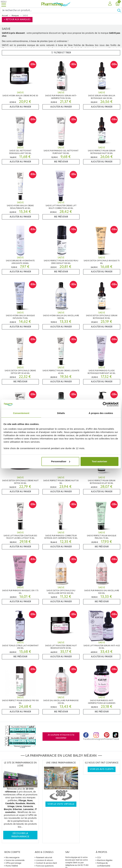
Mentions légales (105, 860)
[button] (110, 4)
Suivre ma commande (15, 860)
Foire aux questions (45, 866)
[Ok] (120, 10)
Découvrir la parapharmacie (20, 835)
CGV (99, 857)
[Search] (59, 10)
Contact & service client (47, 863)
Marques (15, 16)
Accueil (5, 16)
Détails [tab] (61, 413)
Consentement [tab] (21, 413)
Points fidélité (12, 866)
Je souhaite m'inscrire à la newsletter (61, 736)
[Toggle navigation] (4, 4)
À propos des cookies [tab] (101, 413)
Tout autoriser (100, 461)
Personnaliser (60, 461)
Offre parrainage (13, 863)
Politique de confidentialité (104, 864)
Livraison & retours (45, 860)
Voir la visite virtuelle (61, 804)
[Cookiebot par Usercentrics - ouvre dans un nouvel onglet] (105, 404)
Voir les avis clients (102, 769)
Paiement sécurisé (44, 857)
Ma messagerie (12, 857)
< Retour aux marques (17, 20)
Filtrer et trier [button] (61, 53)
